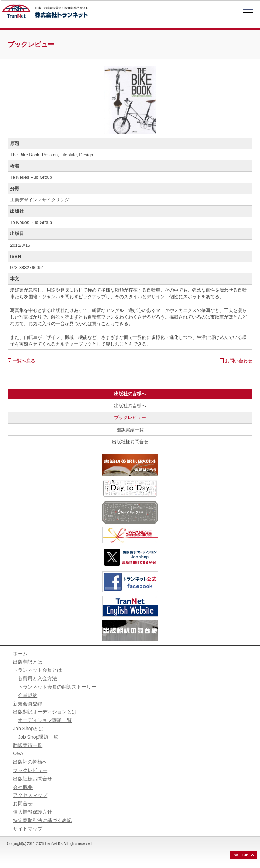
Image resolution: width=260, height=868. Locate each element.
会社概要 (23, 787)
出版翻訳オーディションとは (45, 712)
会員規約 (28, 695)
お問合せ (23, 804)
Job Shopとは (28, 729)
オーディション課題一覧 (45, 720)
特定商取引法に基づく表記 (42, 820)
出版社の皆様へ (130, 406)
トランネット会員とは (37, 670)
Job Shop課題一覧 (38, 737)
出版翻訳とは (28, 662)
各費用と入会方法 (37, 678)
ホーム (20, 654)
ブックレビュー (130, 418)
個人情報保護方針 (33, 812)
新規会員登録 (28, 704)
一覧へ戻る (24, 361)
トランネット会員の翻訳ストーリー (57, 687)
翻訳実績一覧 (130, 430)
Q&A (18, 753)
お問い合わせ (239, 361)
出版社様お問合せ (130, 442)
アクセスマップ (30, 795)
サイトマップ (28, 829)
